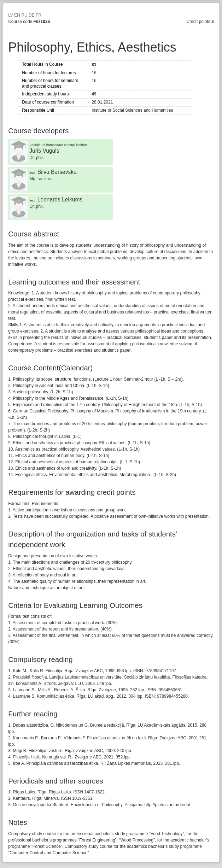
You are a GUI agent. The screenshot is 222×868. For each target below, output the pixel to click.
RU (24, 15)
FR (39, 15)
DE (32, 15)
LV (11, 15)
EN (17, 15)
